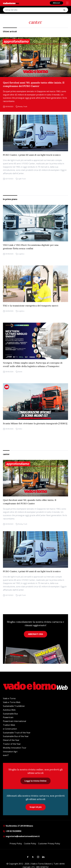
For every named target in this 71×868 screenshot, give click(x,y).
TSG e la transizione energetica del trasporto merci (31, 306)
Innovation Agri (10, 752)
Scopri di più (36, 807)
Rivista (20, 107)
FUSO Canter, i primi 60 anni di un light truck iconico (32, 155)
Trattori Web (9, 725)
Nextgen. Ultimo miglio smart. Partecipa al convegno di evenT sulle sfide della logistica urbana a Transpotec (33, 365)
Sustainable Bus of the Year (16, 736)
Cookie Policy (30, 844)
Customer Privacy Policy (49, 844)
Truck (25, 107)
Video (20, 429)
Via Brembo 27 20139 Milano (18, 826)
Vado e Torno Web (12, 702)
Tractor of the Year (12, 744)
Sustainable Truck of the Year (17, 733)
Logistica (21, 254)
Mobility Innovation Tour (15, 748)
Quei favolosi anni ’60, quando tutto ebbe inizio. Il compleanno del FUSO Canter (34, 84)
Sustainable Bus (10, 714)
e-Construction (10, 729)
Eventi (20, 372)
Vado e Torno (9, 698)
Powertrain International (14, 721)
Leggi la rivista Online (35, 781)
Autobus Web (9, 710)
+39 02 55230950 (12, 831)
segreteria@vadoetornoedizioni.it (21, 836)
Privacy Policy (16, 844)
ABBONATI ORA (35, 634)
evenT (6, 755)
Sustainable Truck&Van (14, 706)
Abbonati (56, 3)
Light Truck (22, 179)
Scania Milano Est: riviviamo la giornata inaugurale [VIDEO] (35, 423)
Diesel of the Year (11, 740)
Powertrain (8, 717)
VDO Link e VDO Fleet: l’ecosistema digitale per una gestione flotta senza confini (31, 247)
